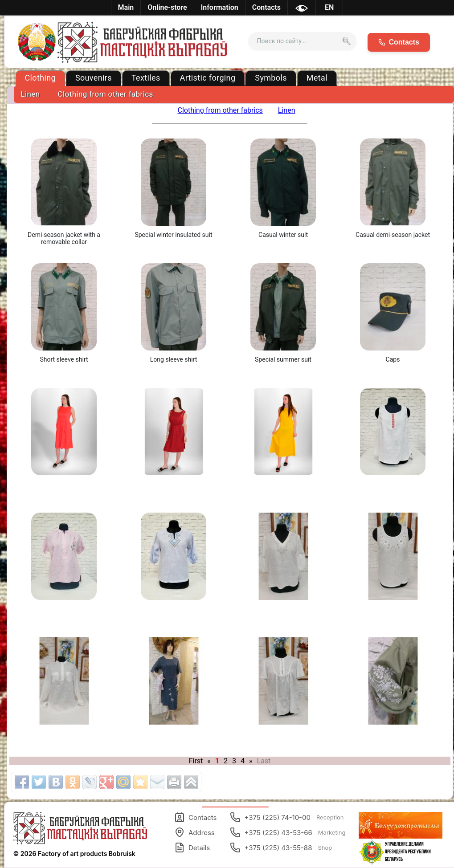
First (196, 761)
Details (192, 848)
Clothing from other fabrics (106, 94)
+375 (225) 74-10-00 (287, 817)
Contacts (195, 817)
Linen (31, 94)
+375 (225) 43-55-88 (281, 848)
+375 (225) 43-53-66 (288, 832)
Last (264, 761)
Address (194, 832)
